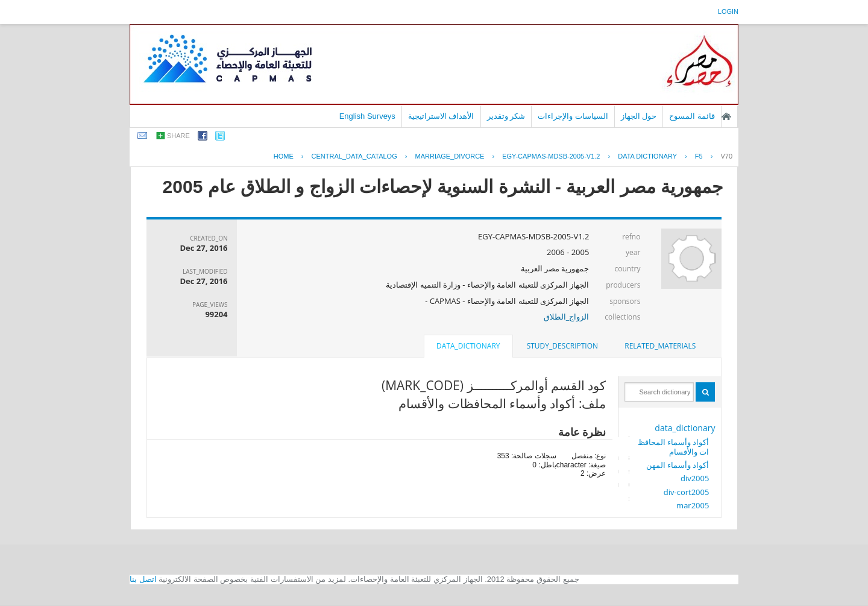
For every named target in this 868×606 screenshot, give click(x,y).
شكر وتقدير (506, 116)
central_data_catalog (354, 156)
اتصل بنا (143, 579)
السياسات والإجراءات (573, 116)
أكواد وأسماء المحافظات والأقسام (674, 447)
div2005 (695, 478)
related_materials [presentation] (660, 346)
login (728, 11)
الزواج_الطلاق (567, 317)
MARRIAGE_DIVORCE (450, 156)
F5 (699, 156)
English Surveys (367, 116)
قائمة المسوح (692, 116)
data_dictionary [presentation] (468, 346)
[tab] (660, 346)
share (178, 136)
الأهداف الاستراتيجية (441, 116)
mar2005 (693, 505)
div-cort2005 (687, 492)
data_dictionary (685, 428)
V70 (726, 156)
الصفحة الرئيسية (726, 116)
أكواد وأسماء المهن (678, 465)
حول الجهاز (639, 116)
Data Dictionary (647, 156)
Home (284, 156)
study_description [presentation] (562, 346)
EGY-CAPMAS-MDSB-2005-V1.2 (551, 156)
